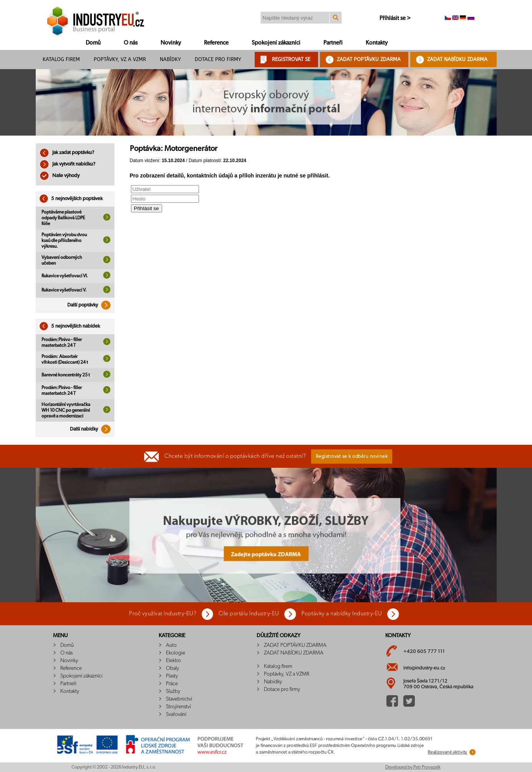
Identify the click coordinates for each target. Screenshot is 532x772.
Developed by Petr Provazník (413, 767)
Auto (171, 645)
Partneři (333, 43)
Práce (172, 684)
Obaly (172, 668)
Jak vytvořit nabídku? (67, 164)
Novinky (171, 43)
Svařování (176, 714)
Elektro (173, 661)
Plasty (172, 676)
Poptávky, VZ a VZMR (120, 59)
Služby (173, 691)
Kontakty (377, 43)
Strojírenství (178, 707)
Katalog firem (61, 59)
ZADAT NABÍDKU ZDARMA (457, 59)
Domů (93, 43)
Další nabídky (92, 429)
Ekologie (176, 653)
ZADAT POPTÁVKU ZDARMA (369, 59)
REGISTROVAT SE (291, 59)
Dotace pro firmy (218, 59)
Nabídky (170, 59)
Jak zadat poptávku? (67, 153)
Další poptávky (91, 305)
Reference (216, 43)
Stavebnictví (179, 699)
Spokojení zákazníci (276, 43)
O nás (131, 43)
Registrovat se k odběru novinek (352, 456)
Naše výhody (60, 176)
